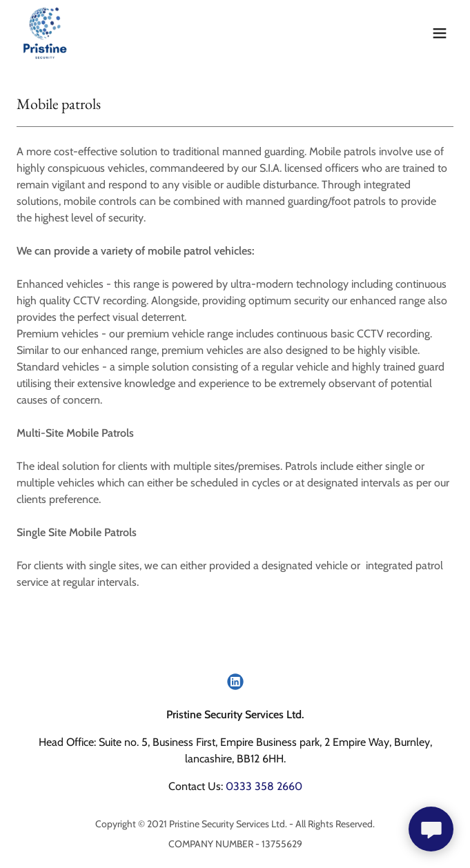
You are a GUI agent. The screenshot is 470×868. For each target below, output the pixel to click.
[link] (45, 33)
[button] (440, 33)
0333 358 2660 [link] (264, 786)
